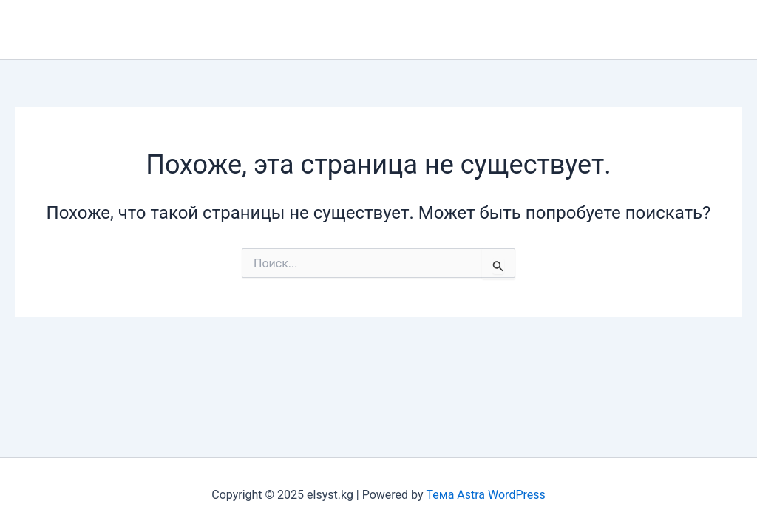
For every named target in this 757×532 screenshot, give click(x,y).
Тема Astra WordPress (486, 495)
